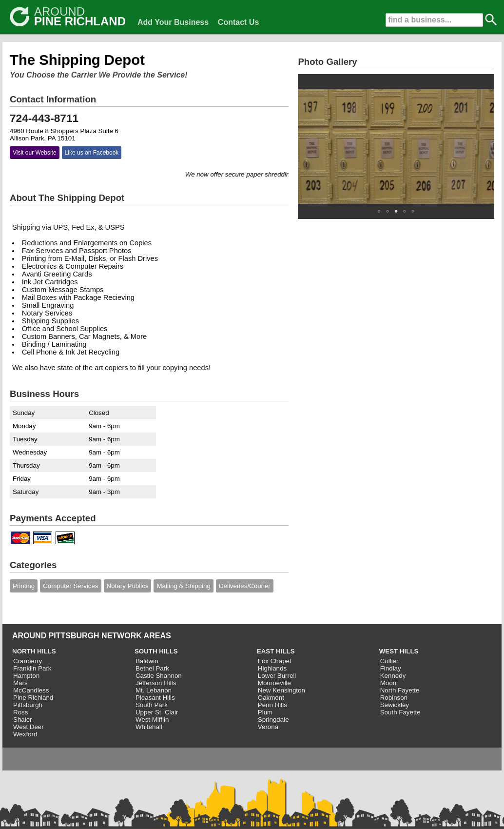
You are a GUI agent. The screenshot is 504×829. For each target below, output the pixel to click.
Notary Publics (128, 586)
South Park (152, 705)
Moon (388, 683)
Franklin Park (32, 668)
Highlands (272, 668)
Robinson (394, 698)
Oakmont (271, 698)
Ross (20, 712)
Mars (20, 683)
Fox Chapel (274, 661)
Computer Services (70, 586)
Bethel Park (152, 668)
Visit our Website (35, 153)
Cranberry (28, 661)
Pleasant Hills (155, 698)
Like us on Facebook (92, 153)
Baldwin (147, 661)
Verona (268, 727)
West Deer (29, 727)
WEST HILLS (399, 651)
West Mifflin (152, 720)
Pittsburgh (28, 705)
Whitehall (149, 727)
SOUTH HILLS (156, 651)
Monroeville (274, 683)
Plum (265, 712)
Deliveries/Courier (245, 586)
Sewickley (395, 705)
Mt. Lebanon (154, 690)
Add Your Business (173, 22)
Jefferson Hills (156, 683)
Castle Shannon (159, 676)
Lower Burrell (277, 676)
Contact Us (238, 22)
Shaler (23, 720)
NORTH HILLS (34, 651)
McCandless (31, 690)
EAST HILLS (276, 651)
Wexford (25, 734)
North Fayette (400, 690)
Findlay (391, 668)
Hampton (26, 676)
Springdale (273, 720)
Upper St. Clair (157, 712)
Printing (24, 586)
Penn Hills (272, 705)
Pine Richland (33, 698)
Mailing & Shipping (183, 586)
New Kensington (281, 690)
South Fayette (400, 712)
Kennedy (393, 676)
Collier (389, 661)
